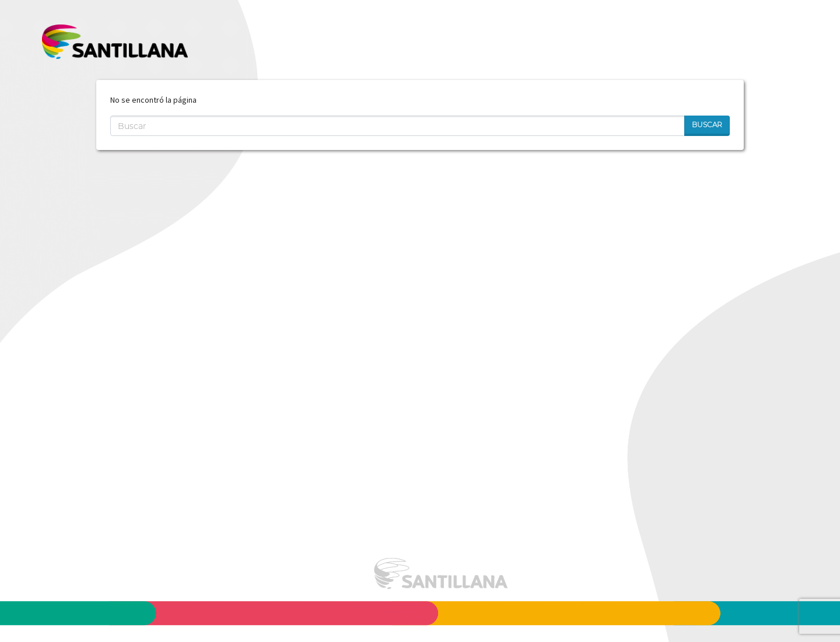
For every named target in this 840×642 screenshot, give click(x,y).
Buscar (707, 125)
